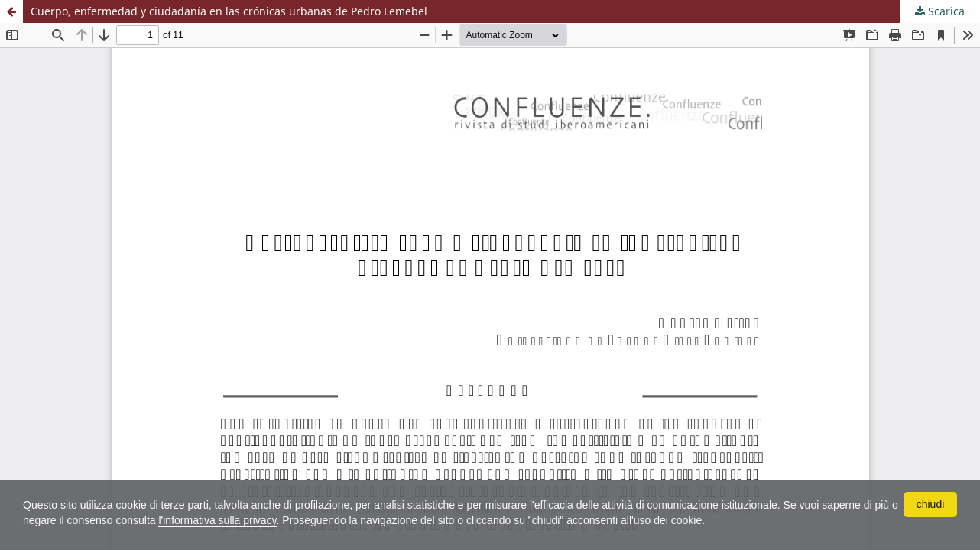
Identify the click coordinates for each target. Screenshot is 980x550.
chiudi (931, 504)
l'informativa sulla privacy (217, 520)
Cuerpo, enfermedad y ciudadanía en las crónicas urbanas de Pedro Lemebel (229, 11)
